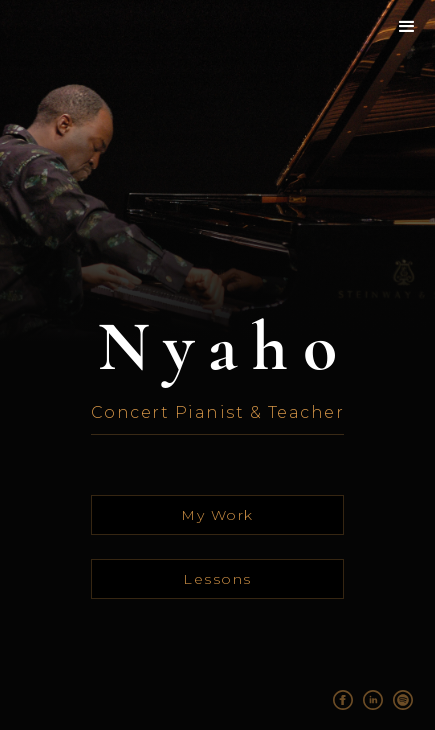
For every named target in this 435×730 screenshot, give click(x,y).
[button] (408, 27)
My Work (217, 515)
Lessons (217, 579)
